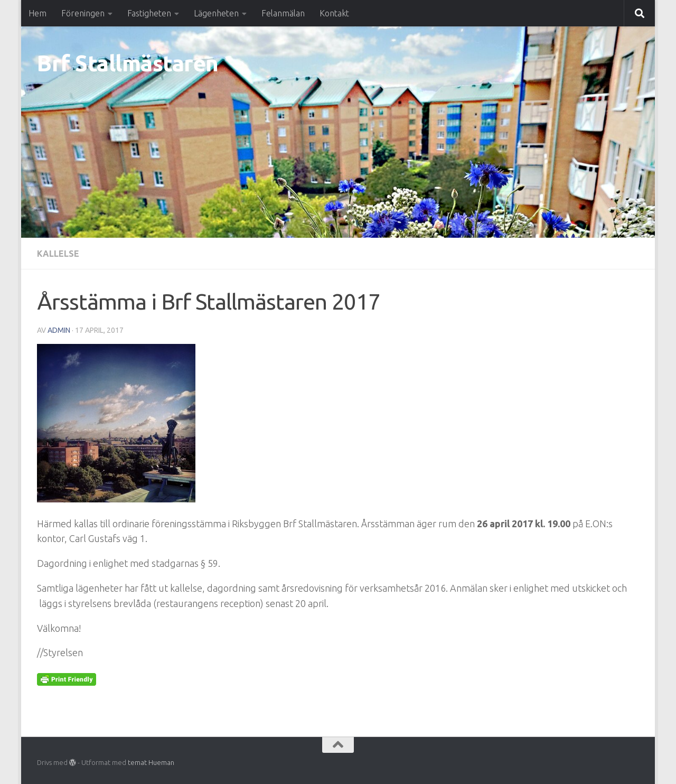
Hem (37, 13)
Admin (59, 330)
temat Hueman (151, 762)
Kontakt (334, 13)
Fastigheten (149, 13)
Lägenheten (216, 13)
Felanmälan (283, 13)
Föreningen (83, 13)
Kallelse (58, 254)
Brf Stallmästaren (128, 63)
